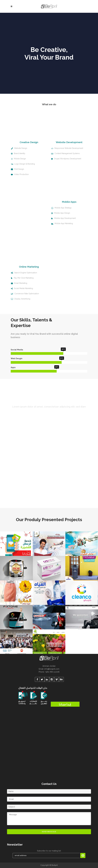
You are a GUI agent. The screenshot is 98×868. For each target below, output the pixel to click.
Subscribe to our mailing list (49, 851)
